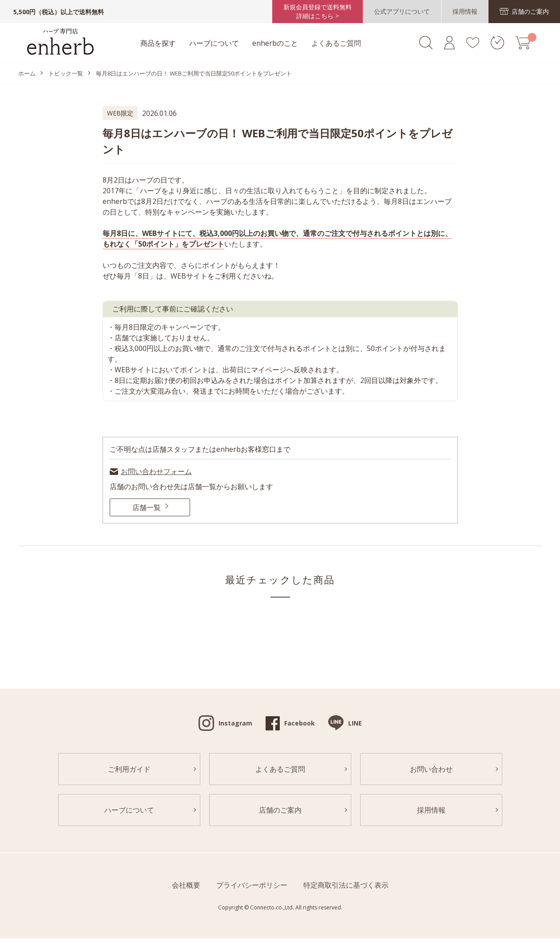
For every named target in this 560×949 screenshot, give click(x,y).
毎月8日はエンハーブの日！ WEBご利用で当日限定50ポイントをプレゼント (194, 73)
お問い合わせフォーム (156, 471)
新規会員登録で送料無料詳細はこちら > (318, 11)
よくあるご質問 (336, 43)
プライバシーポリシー (252, 885)
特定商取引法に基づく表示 (346, 885)
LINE (355, 723)
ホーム (27, 73)
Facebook (300, 723)
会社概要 (186, 885)
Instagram (235, 723)
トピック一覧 (66, 73)
